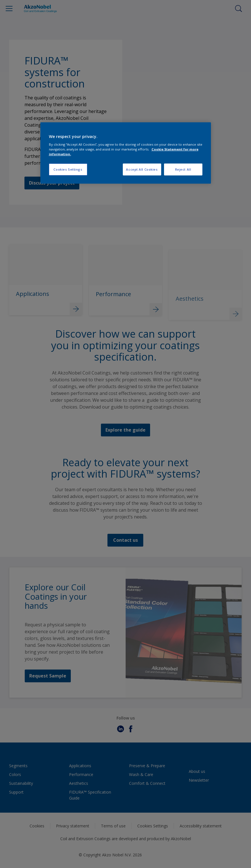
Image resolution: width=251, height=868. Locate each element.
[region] (126, 153)
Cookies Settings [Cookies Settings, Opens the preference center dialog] (68, 169)
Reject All (183, 169)
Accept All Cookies (142, 169)
